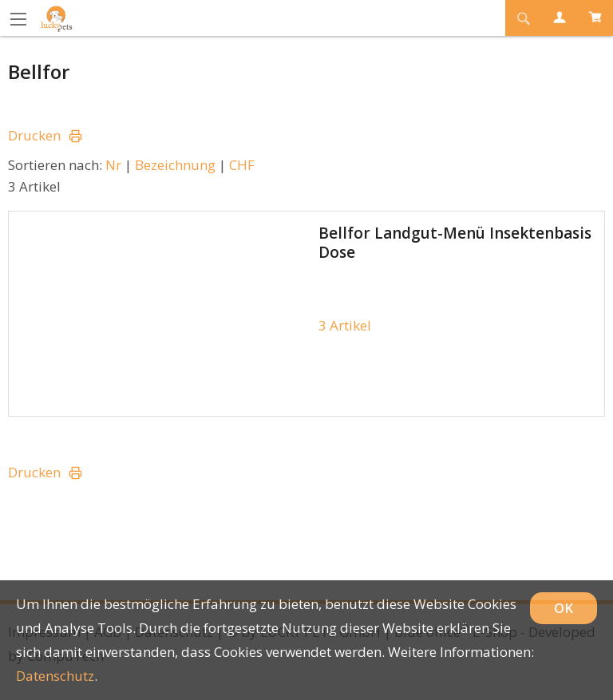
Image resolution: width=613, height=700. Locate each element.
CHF (242, 165)
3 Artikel (345, 325)
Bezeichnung (175, 165)
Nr (113, 165)
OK (564, 608)
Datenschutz (55, 676)
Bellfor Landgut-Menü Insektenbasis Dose (455, 243)
